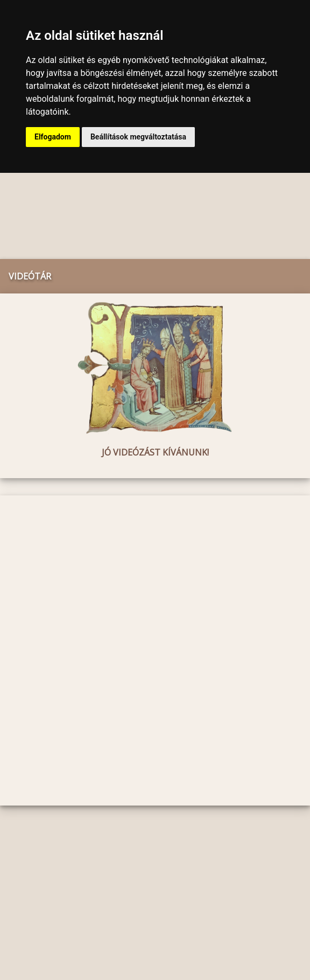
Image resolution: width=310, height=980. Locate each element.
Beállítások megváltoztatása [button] (138, 137)
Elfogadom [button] (53, 137)
